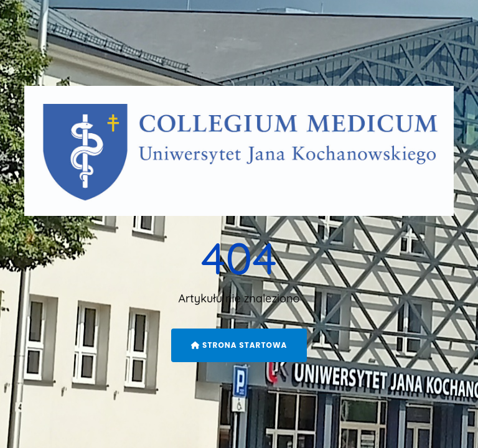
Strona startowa (239, 345)
